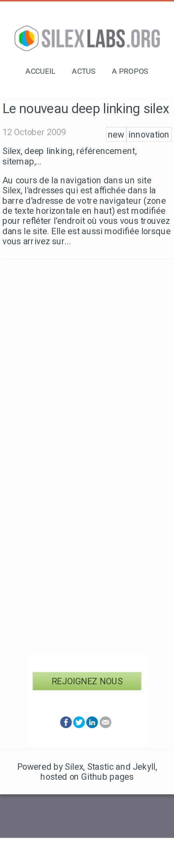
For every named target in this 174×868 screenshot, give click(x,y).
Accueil (41, 71)
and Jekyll (136, 767)
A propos (130, 71)
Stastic (100, 767)
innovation (149, 135)
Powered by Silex (50, 767)
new (116, 135)
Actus (84, 71)
